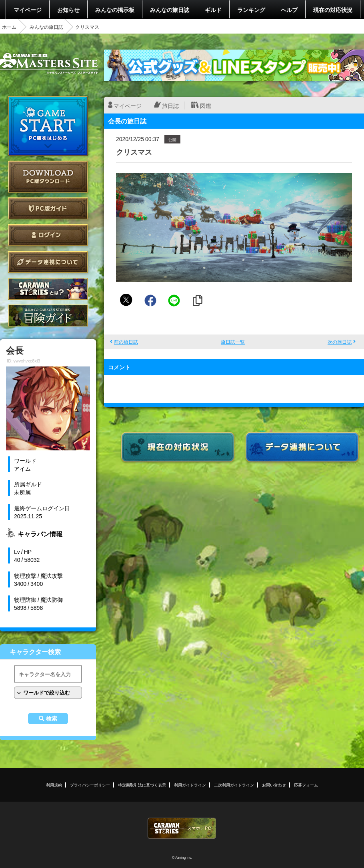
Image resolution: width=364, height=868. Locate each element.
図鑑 (206, 106)
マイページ (28, 10)
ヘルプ (289, 10)
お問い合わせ (274, 785)
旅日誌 (170, 106)
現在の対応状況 (333, 10)
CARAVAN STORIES (182, 828)
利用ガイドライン (190, 785)
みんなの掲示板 (115, 10)
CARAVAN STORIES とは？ (48, 289)
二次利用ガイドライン (234, 785)
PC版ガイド (48, 208)
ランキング (251, 10)
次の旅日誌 (340, 342)
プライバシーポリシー (90, 785)
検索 (52, 719)
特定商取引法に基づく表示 (142, 785)
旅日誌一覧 (233, 342)
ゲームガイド (48, 316)
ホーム (9, 27)
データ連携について (48, 262)
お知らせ (68, 10)
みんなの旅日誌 (170, 10)
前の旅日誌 (126, 342)
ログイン (48, 235)
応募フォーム (306, 785)
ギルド (213, 10)
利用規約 (54, 785)
